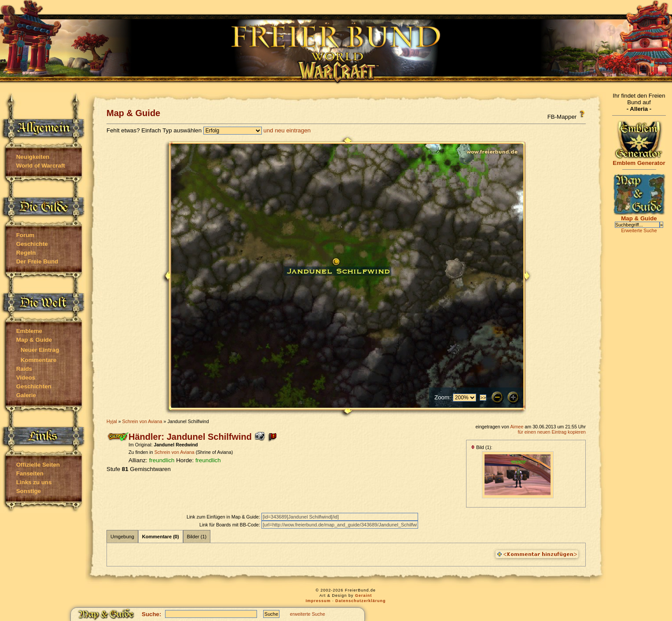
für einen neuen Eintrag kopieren (552, 432)
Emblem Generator (639, 160)
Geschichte (32, 244)
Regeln (26, 253)
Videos (26, 378)
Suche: (151, 614)
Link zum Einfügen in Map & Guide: (224, 517)
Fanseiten (30, 473)
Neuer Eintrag (40, 350)
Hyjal (112, 421)
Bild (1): (482, 447)
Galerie (26, 395)
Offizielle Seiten (38, 465)
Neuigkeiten (33, 157)
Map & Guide (34, 340)
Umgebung (122, 537)
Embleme (29, 331)
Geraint (364, 595)
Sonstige (29, 491)
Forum (25, 235)
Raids (24, 369)
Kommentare (39, 360)
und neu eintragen (287, 130)
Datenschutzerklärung (361, 601)
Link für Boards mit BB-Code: (230, 525)
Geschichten (34, 386)
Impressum (318, 601)
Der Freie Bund (37, 261)
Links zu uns (34, 482)
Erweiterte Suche (639, 230)
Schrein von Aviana (142, 421)
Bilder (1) (197, 537)
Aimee (517, 427)
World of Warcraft (41, 166)
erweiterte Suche (308, 614)
